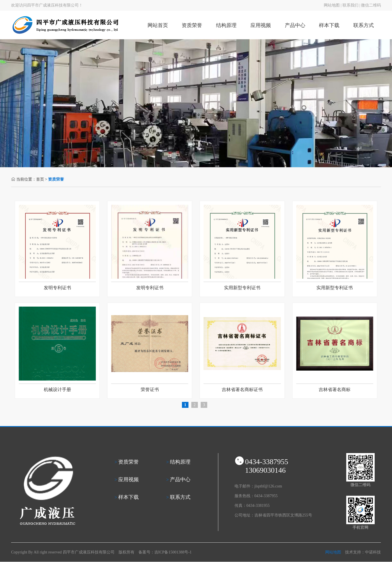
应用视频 (261, 25)
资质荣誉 (192, 25)
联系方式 (364, 25)
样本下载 (329, 25)
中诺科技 (373, 552)
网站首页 (158, 25)
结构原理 (226, 25)
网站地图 (332, 5)
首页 (40, 179)
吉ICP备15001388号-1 (173, 552)
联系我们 (350, 5)
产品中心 (295, 25)
